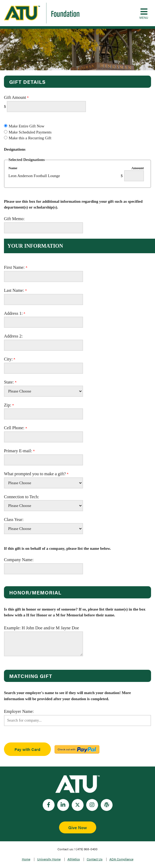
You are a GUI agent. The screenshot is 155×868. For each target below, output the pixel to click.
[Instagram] (92, 805)
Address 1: (14, 313)
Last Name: (15, 290)
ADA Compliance (121, 859)
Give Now (78, 827)
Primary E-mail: (19, 451)
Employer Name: (19, 711)
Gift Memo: (14, 219)
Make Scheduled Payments (30, 132)
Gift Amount (16, 97)
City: (9, 359)
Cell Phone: (15, 428)
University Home (49, 859)
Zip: (9, 405)
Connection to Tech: (21, 497)
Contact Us (95, 859)
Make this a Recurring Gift (30, 138)
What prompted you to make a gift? (36, 474)
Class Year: (14, 520)
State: (10, 382)
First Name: (16, 267)
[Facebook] (49, 805)
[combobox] (77, 721)
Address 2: (13, 336)
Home (26, 859)
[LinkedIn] (63, 805)
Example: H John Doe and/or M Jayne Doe (42, 628)
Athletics (74, 859)
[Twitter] (78, 805)
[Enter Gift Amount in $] (46, 107)
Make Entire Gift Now (26, 126)
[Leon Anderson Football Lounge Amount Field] (134, 176)
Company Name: (19, 560)
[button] (144, 13)
